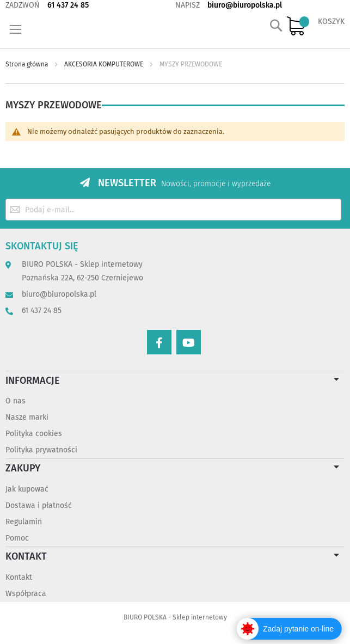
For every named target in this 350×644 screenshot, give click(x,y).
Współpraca (26, 594)
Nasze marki (27, 417)
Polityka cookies (34, 434)
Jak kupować (27, 489)
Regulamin (24, 522)
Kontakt (19, 577)
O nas (16, 401)
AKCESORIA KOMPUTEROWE (105, 64)
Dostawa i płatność (39, 505)
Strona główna (27, 64)
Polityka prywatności (41, 450)
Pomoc (17, 538)
